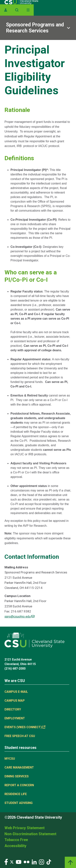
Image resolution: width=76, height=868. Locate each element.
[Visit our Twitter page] (12, 862)
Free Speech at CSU (20, 736)
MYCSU (10, 759)
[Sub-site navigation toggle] (38, 28)
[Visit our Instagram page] (42, 862)
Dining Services (17, 776)
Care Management (19, 767)
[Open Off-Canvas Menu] (28, 10)
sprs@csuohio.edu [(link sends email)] (19, 616)
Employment (15, 718)
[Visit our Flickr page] (26, 862)
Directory (13, 709)
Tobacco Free (16, 840)
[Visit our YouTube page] (19, 862)
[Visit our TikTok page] (49, 862)
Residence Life (16, 794)
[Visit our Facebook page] (6, 862)
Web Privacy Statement (25, 828)
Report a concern (19, 785)
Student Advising (19, 803)
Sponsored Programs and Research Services (35, 28)
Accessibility (15, 846)
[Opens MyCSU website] (6, 10)
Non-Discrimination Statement (30, 834)
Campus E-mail (16, 692)
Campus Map (15, 701)
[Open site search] (17, 10)
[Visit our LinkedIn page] (34, 862)
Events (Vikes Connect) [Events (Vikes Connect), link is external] (25, 727)
